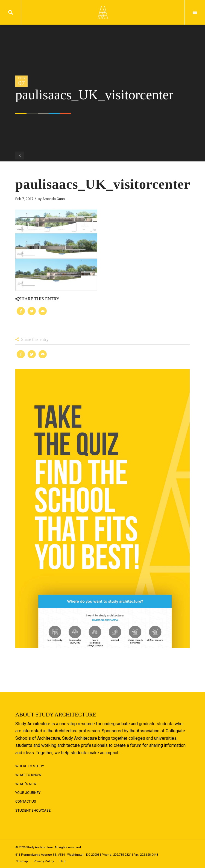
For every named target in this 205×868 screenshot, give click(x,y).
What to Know (28, 775)
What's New (26, 784)
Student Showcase (33, 810)
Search (11, 12)
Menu (195, 12)
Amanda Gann (54, 199)
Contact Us (26, 801)
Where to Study (30, 766)
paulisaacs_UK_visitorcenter (103, 184)
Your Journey (28, 793)
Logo (102, 12)
